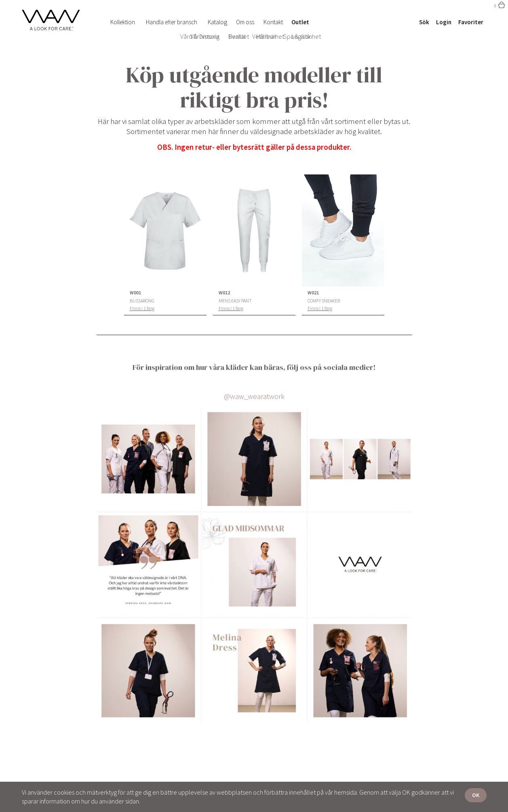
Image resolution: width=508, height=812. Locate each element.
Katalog (217, 22)
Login (444, 22)
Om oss (245, 22)
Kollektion (123, 22)
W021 (313, 293)
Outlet (300, 22)
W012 (224, 293)
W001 (135, 293)
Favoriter (471, 22)
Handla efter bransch (172, 22)
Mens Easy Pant (235, 301)
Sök (424, 22)
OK (476, 795)
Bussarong (142, 301)
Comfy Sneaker (324, 301)
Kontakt (273, 22)
